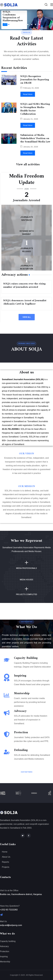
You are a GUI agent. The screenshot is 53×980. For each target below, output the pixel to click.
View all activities (28, 165)
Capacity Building (26, 658)
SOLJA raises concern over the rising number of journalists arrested (24, 285)
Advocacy (20, 711)
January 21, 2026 (31, 119)
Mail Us (3, 921)
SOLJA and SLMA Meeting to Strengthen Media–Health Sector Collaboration (35, 109)
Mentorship (22, 693)
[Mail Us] (1, 915)
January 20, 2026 (31, 147)
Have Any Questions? (10, 906)
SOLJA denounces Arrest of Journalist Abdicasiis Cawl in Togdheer (25, 302)
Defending (21, 750)
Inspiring (20, 676)
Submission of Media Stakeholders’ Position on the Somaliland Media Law (35, 139)
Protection (21, 732)
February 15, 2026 (31, 88)
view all (27, 317)
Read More (5, 25)
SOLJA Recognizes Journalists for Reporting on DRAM (35, 80)
